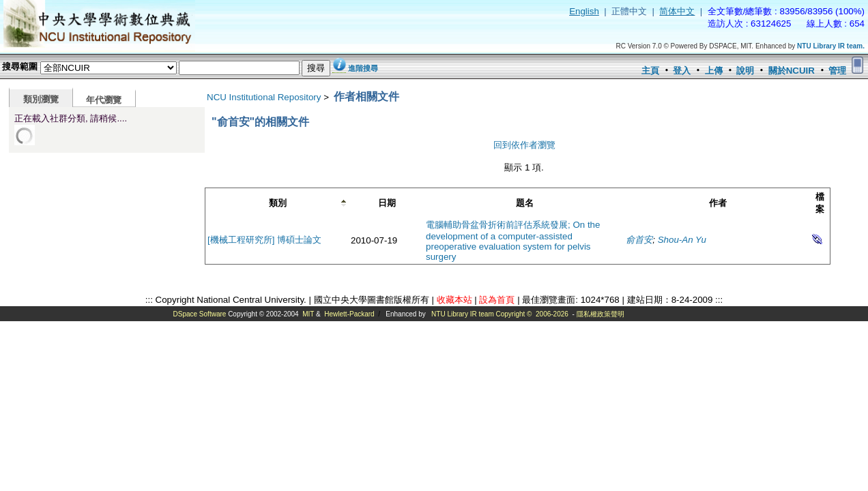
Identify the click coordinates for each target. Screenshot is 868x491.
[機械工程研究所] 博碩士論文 (264, 240)
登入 (682, 71)
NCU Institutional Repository (264, 97)
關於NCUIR (792, 71)
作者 (718, 203)
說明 (745, 71)
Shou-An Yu (682, 240)
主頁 (650, 71)
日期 (387, 203)
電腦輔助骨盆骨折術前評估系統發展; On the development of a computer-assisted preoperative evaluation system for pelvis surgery (513, 241)
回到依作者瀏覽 (524, 145)
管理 (837, 71)
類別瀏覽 (41, 99)
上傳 (714, 71)
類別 (278, 203)
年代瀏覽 (104, 100)
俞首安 (639, 240)
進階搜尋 (363, 68)
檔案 (820, 203)
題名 (525, 203)
